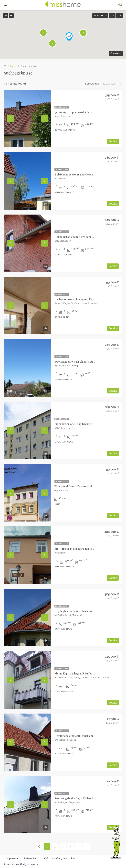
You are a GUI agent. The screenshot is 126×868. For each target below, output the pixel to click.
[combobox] (112, 84)
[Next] (86, 846)
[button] (69, 37)
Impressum (12, 858)
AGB (46, 858)
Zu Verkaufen (62, 107)
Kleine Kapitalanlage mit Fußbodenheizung (81, 673)
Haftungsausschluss (65, 858)
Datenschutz (31, 858)
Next (45, 119)
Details (113, 141)
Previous (10, 119)
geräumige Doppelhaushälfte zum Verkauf (80, 112)
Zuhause (12, 66)
